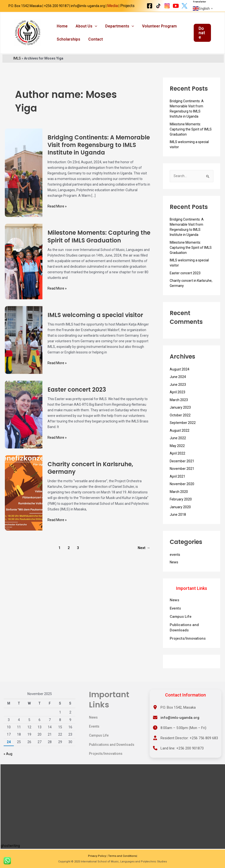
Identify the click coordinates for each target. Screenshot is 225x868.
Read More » (57, 211)
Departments (118, 27)
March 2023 (179, 405)
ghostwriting (10, 846)
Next (144, 553)
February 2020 (181, 504)
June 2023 (178, 389)
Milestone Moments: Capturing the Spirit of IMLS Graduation (99, 241)
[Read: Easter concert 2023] (24, 419)
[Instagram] (167, 6)
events (175, 559)
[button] (202, 35)
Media (112, 6)
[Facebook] (150, 6)
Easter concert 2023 (77, 394)
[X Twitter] (185, 6)
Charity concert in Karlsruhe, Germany (90, 473)
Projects (127, 6)
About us (85, 27)
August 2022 (180, 435)
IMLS (17, 63)
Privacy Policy (97, 856)
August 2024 (180, 374)
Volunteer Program (157, 27)
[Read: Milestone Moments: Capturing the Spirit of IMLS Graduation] (24, 266)
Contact (94, 43)
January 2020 (180, 512)
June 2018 (178, 519)
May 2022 (177, 451)
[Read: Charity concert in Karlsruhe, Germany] (24, 498)
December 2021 (182, 466)
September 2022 (183, 428)
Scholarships (68, 43)
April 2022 (177, 458)
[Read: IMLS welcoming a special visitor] (24, 344)
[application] (94, 27)
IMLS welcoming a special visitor (95, 320)
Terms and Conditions (122, 856)
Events (175, 613)
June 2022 (178, 443)
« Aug (8, 754)
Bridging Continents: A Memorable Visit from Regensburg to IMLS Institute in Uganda (99, 150)
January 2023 (180, 412)
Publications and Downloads (184, 632)
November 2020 (182, 489)
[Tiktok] (158, 6)
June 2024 (178, 382)
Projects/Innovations (188, 643)
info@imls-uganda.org (180, 718)
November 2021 (182, 473)
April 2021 (177, 481)
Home (62, 27)
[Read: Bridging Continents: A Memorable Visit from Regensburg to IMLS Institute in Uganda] (24, 177)
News (174, 567)
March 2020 (179, 497)
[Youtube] (176, 6)
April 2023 (177, 397)
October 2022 (180, 420)
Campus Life (181, 621)
